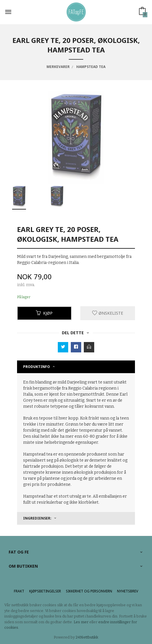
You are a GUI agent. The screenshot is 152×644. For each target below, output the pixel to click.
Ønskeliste (108, 313)
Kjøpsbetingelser (45, 591)
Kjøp (44, 313)
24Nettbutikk (87, 637)
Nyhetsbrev (128, 591)
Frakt (19, 591)
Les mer (81, 622)
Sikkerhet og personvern (89, 591)
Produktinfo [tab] (37, 367)
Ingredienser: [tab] (37, 518)
